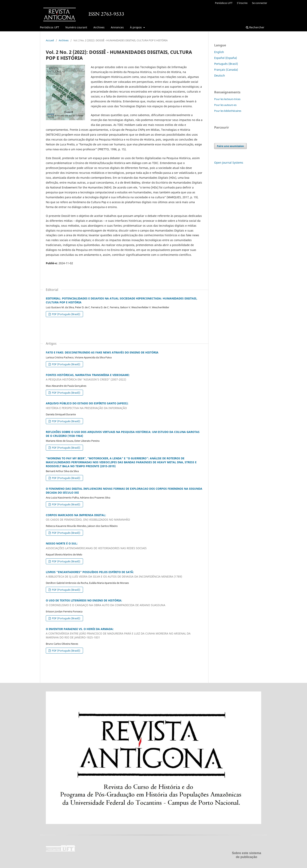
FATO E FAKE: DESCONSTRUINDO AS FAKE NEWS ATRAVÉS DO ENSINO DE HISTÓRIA (102, 352)
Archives (99, 27)
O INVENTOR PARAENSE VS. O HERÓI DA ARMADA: (124, 633)
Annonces (117, 27)
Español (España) (226, 58)
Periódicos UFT (50, 27)
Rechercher (255, 27)
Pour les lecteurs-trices (227, 99)
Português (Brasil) (226, 64)
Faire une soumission (230, 146)
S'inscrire (242, 3)
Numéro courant (76, 27)
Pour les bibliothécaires (228, 111)
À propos (136, 27)
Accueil (50, 40)
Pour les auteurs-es (225, 105)
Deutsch (220, 75)
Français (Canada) (226, 70)
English (219, 52)
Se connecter (260, 3)
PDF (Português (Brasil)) (66, 314)
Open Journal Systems (229, 163)
